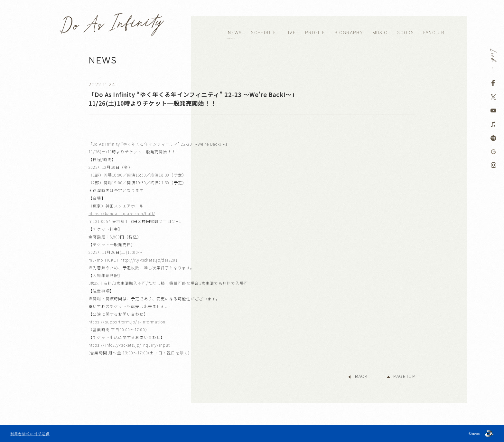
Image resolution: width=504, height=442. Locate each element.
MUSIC (380, 33)
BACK (361, 376)
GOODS (405, 33)
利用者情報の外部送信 (30, 434)
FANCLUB (434, 33)
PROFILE (315, 33)
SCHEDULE (263, 33)
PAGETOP (404, 376)
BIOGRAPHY (349, 33)
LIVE (291, 33)
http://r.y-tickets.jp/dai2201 (149, 260)
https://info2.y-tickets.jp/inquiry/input (129, 345)
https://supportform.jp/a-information (127, 322)
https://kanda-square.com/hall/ (122, 213)
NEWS (235, 33)
